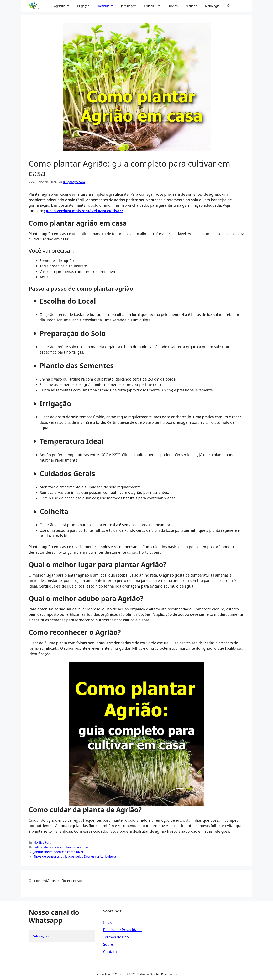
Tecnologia (212, 6)
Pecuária (191, 6)
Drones (173, 6)
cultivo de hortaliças (48, 847)
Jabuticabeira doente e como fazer (58, 852)
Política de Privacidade (122, 930)
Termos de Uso (116, 937)
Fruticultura (152, 6)
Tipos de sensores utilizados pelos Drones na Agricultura (75, 856)
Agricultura (62, 6)
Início (108, 922)
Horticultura (105, 6)
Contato (110, 952)
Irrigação (83, 6)
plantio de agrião (77, 847)
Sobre (108, 944)
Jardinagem (129, 6)
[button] (229, 6)
